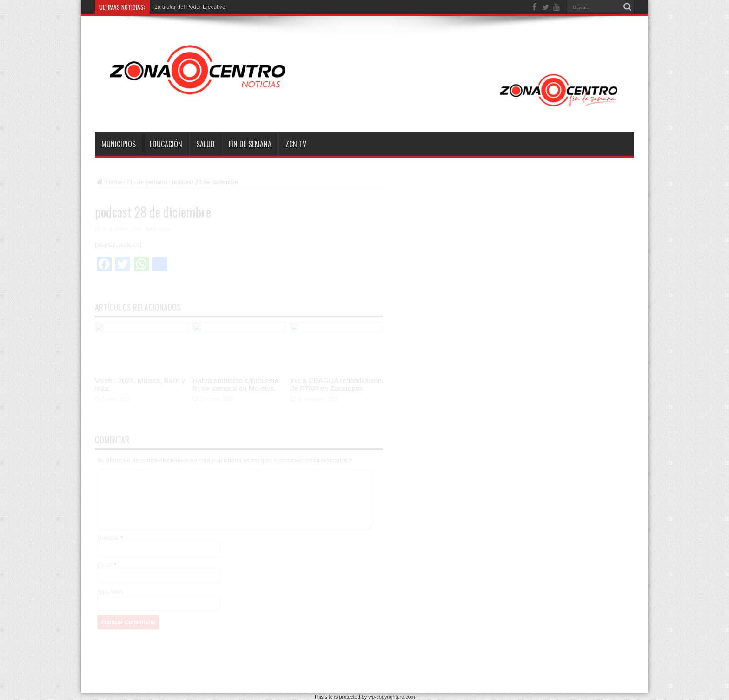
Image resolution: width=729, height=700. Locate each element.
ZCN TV (296, 144)
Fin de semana (250, 144)
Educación (166, 144)
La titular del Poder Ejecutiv (188, 7)
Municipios (119, 144)
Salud (205, 144)
